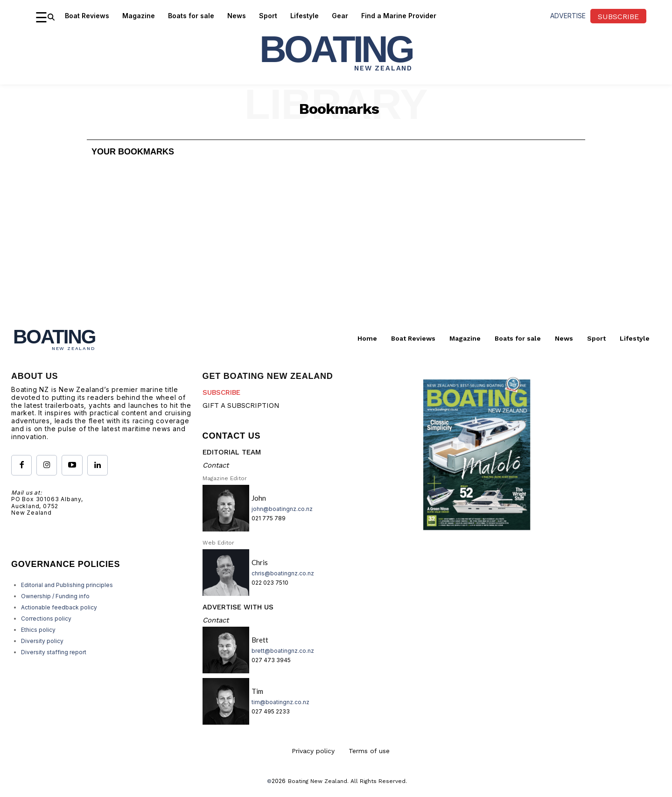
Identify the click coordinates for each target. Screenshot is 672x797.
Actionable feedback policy (59, 607)
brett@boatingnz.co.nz (283, 651)
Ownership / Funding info (55, 596)
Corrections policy (46, 619)
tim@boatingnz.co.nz (280, 702)
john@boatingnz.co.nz (282, 509)
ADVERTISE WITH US (238, 607)
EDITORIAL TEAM (232, 452)
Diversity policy (42, 641)
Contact (216, 465)
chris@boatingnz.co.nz (283, 573)
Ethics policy (38, 630)
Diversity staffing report (54, 652)
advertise (568, 16)
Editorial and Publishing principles (67, 585)
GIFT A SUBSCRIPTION (241, 405)
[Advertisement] (336, 246)
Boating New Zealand (318, 781)
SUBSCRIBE (221, 392)
